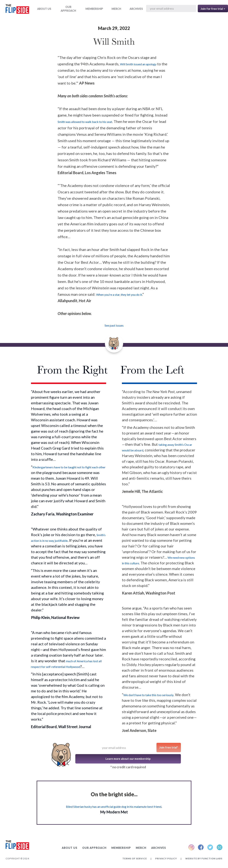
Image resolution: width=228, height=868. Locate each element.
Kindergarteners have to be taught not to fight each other (69, 467)
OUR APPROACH (68, 9)
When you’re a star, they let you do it (119, 295)
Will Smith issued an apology (138, 64)
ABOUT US (44, 9)
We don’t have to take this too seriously (148, 695)
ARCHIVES (136, 9)
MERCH (116, 9)
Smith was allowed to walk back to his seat (85, 122)
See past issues (114, 325)
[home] (17, 10)
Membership (94, 9)
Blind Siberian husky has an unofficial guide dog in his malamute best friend (114, 807)
